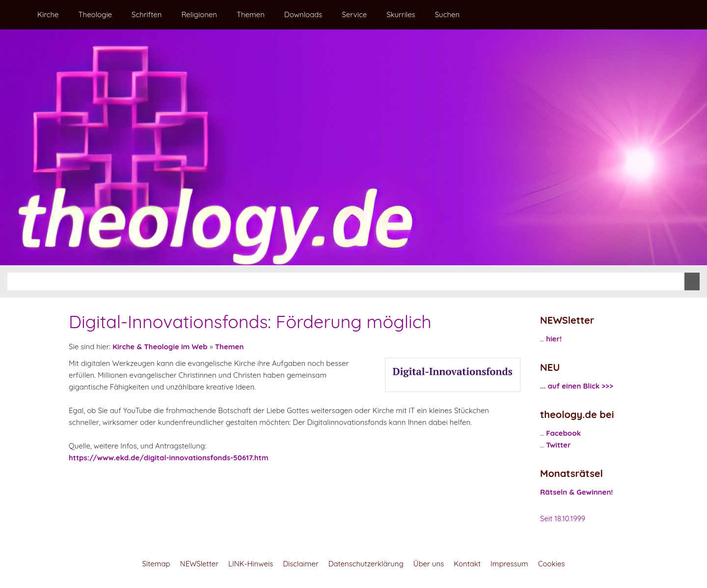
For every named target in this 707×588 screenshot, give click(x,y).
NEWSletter (199, 564)
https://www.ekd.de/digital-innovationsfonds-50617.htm (168, 458)
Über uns (429, 564)
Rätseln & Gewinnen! (576, 492)
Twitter (558, 445)
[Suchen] (346, 281)
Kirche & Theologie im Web (160, 347)
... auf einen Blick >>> (577, 386)
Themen (230, 347)
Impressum (509, 564)
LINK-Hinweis (251, 564)
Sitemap (156, 564)
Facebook (563, 433)
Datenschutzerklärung (366, 564)
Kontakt (467, 564)
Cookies (552, 564)
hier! (554, 339)
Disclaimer (300, 564)
